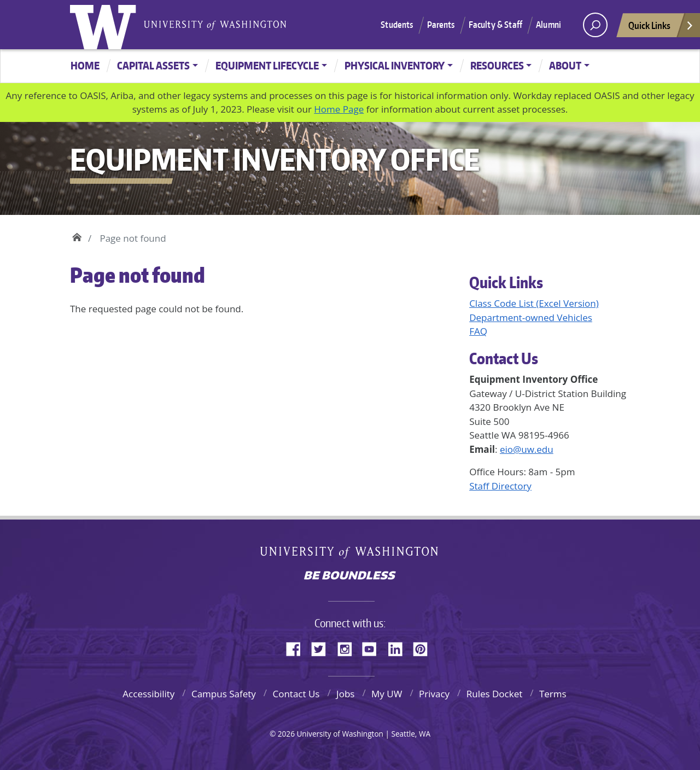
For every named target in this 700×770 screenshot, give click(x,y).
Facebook (297, 647)
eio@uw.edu (527, 449)
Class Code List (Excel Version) (534, 303)
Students (397, 25)
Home (85, 65)
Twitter (323, 647)
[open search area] (595, 25)
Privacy (434, 694)
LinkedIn (399, 647)
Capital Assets (153, 65)
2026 (286, 734)
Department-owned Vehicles (531, 317)
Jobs (345, 694)
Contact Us (296, 694)
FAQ (478, 331)
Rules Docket (495, 694)
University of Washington (106, 25)
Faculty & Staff (495, 25)
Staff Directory (500, 486)
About (565, 65)
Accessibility (148, 694)
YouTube (374, 647)
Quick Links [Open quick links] (661, 28)
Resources (497, 65)
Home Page (339, 109)
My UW (387, 694)
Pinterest (424, 647)
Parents (441, 25)
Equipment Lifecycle (267, 65)
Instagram (348, 647)
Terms (553, 694)
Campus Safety (224, 694)
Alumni (549, 25)
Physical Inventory (395, 65)
